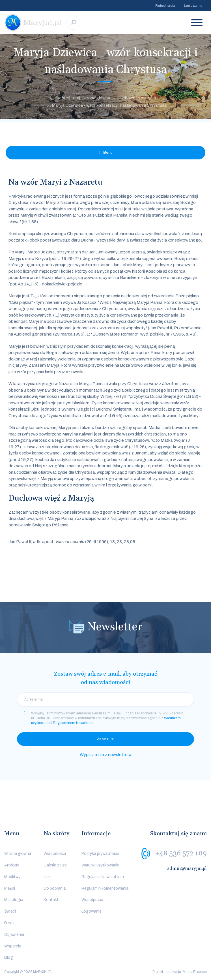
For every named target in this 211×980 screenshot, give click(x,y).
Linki (48, 877)
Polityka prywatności (100, 854)
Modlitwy (12, 877)
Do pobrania (55, 888)
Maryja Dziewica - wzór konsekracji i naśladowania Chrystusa (109, 105)
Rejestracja (165, 6)
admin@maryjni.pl (187, 868)
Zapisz (103, 739)
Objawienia (14, 935)
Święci (10, 911)
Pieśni (10, 888)
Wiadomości (55, 854)
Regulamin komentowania (105, 888)
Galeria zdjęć (55, 865)
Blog (9, 957)
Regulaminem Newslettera (74, 723)
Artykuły (12, 865)
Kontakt (51, 900)
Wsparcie (13, 946)
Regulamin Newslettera (103, 877)
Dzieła (10, 923)
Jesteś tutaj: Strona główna (83, 98)
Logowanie (193, 6)
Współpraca (92, 900)
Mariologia (14, 900)
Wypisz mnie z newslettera (106, 755)
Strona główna (18, 854)
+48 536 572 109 (181, 853)
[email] (106, 699)
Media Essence (195, 972)
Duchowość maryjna (136, 98)
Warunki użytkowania (100, 865)
